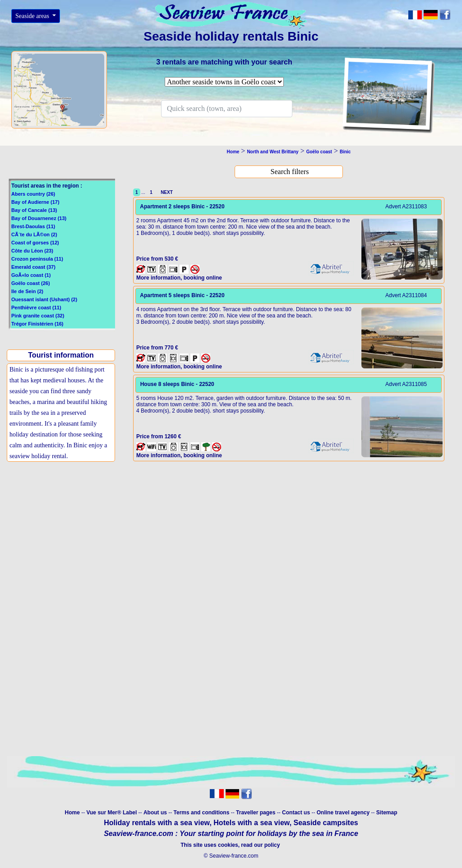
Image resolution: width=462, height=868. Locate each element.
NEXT (166, 192)
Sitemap (387, 813)
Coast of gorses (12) (35, 243)
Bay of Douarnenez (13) (39, 218)
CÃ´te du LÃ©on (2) (34, 234)
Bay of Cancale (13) (34, 210)
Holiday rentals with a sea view (157, 823)
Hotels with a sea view (251, 823)
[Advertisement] (60, 538)
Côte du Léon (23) (32, 251)
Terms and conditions (202, 813)
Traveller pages (256, 813)
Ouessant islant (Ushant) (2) (44, 299)
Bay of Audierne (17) (35, 202)
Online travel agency (343, 813)
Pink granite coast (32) (38, 316)
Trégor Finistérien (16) (37, 324)
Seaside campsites (326, 823)
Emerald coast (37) (33, 267)
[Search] (227, 109)
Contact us (297, 813)
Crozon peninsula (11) (37, 259)
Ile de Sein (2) (27, 291)
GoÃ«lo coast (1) (31, 275)
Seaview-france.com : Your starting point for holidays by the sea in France (231, 834)
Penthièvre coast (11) (36, 308)
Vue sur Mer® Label (111, 813)
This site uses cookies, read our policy (231, 845)
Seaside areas (33, 16)
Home (72, 813)
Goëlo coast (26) (31, 283)
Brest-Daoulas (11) (33, 226)
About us (156, 813)
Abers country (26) (33, 194)
